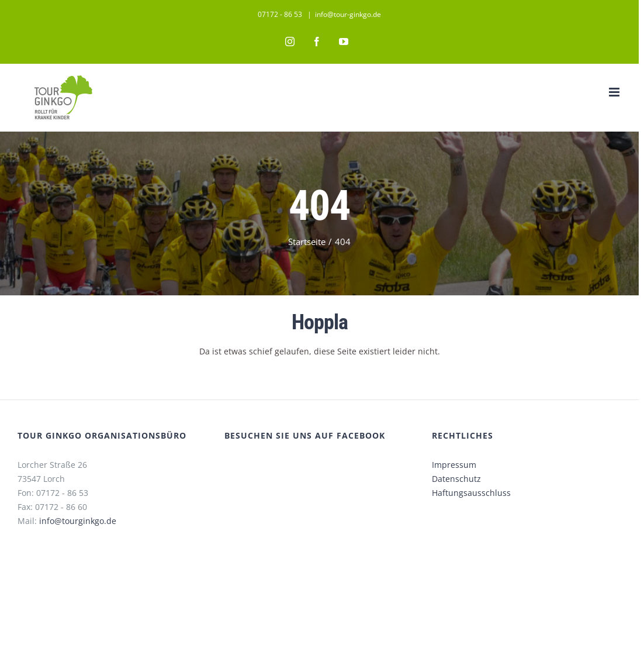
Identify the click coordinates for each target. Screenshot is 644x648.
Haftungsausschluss (471, 493)
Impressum (454, 465)
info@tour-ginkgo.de (348, 14)
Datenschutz (456, 479)
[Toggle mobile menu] (615, 92)
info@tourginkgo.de (78, 521)
